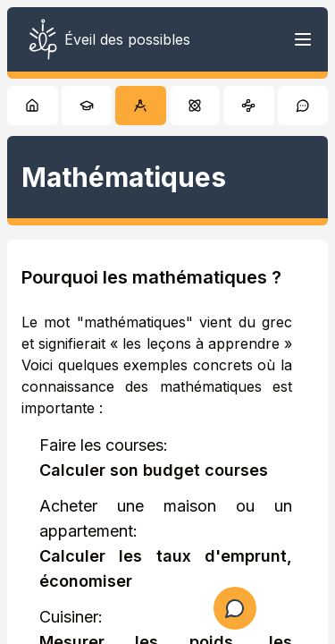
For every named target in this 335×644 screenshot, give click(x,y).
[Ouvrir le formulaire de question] (235, 608)
